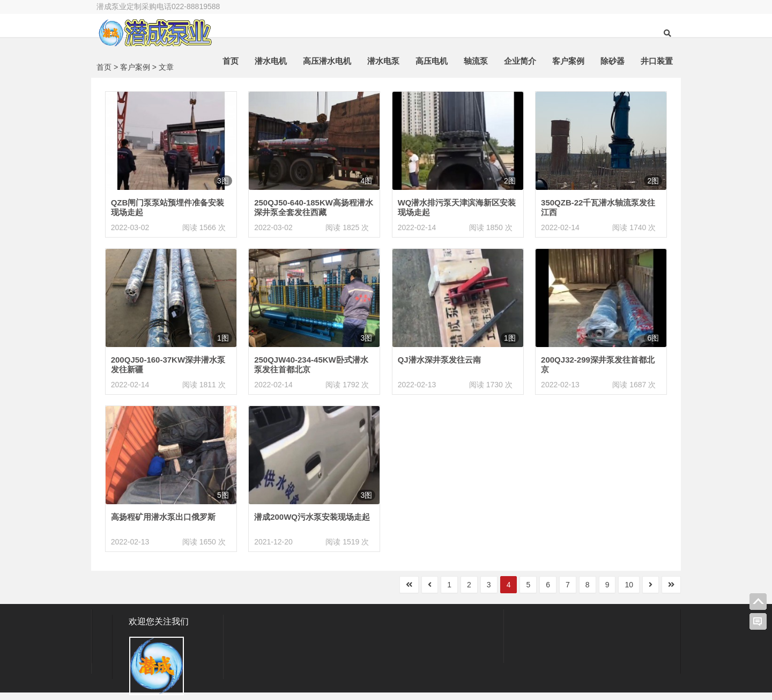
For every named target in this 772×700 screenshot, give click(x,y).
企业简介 (520, 61)
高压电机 (432, 61)
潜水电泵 (383, 61)
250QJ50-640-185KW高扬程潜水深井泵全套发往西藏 (314, 207)
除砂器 (613, 61)
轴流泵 (476, 61)
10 (629, 585)
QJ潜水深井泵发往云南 (439, 360)
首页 (231, 61)
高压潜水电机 (327, 61)
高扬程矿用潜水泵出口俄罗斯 (163, 517)
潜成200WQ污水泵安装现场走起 (312, 517)
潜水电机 (271, 61)
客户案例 (568, 61)
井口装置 (657, 61)
